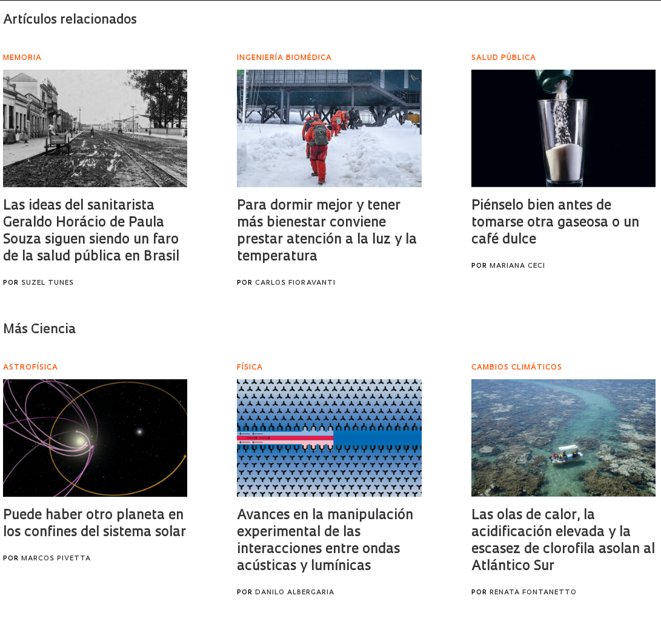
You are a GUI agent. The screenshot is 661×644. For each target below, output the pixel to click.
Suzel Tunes (48, 283)
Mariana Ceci (517, 266)
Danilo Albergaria (295, 593)
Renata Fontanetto (533, 593)
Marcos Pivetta (56, 559)
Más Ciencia (39, 330)
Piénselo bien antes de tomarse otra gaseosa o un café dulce (555, 223)
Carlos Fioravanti (295, 283)
